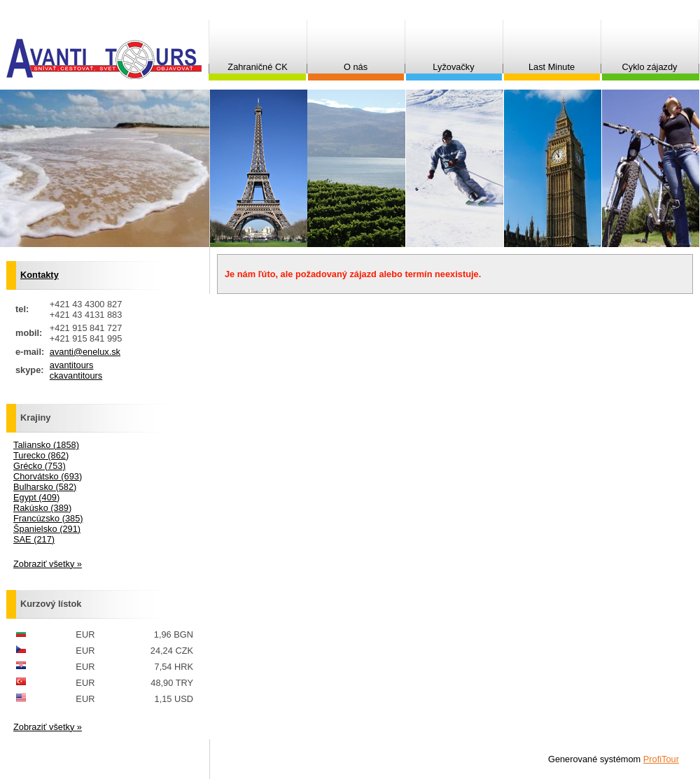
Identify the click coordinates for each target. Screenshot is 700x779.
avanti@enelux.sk (85, 352)
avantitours (72, 365)
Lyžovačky (453, 67)
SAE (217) (34, 539)
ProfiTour (661, 759)
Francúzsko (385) (48, 518)
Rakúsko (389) (42, 508)
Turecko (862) (41, 455)
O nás (356, 67)
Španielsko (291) (47, 529)
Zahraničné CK (257, 67)
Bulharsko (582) (45, 487)
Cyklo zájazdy (650, 67)
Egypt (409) (36, 497)
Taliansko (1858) (46, 445)
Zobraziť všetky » (48, 564)
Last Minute (552, 67)
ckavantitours (76, 376)
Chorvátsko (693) (48, 476)
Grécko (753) (40, 466)
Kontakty (40, 275)
